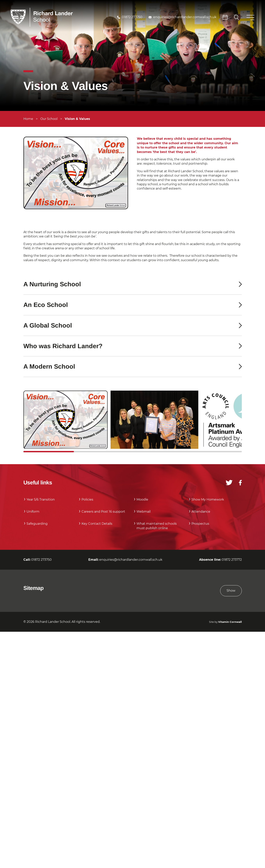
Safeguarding (37, 524)
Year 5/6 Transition (41, 499)
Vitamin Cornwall (230, 622)
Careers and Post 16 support (103, 512)
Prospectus (200, 524)
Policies (87, 499)
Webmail (144, 512)
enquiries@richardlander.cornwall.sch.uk (185, 17)
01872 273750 (132, 17)
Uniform (33, 512)
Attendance (201, 512)
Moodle (142, 499)
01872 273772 (232, 560)
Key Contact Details (97, 524)
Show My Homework (208, 499)
